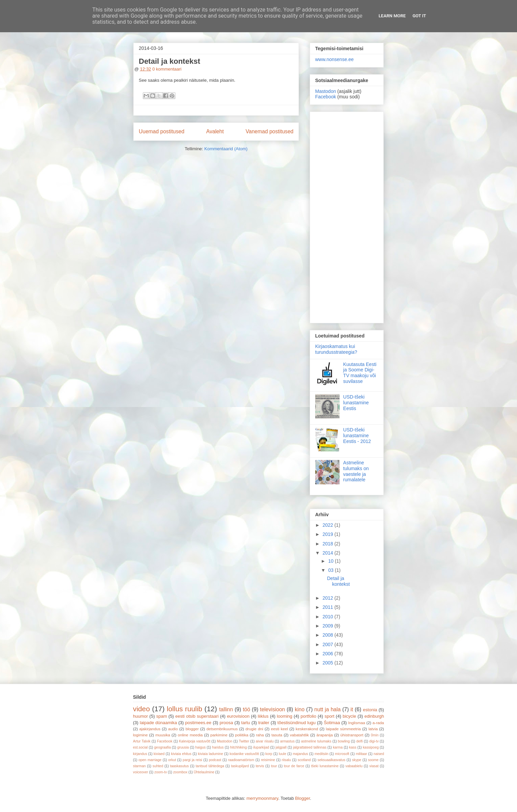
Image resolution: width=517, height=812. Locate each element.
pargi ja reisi (193, 760)
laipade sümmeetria (343, 729)
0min (375, 735)
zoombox (180, 772)
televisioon (272, 709)
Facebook (325, 97)
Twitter (244, 741)
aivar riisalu (265, 741)
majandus (300, 754)
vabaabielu (354, 766)
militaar (362, 754)
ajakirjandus (150, 729)
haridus (218, 747)
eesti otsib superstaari (197, 716)
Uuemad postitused (161, 131)
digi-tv (374, 741)
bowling (344, 741)
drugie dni (254, 729)
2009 (329, 626)
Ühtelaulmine (204, 772)
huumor (140, 716)
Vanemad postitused (270, 131)
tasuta (277, 735)
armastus (288, 741)
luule (283, 754)
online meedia (190, 735)
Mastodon (325, 91)
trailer (264, 723)
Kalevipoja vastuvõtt (195, 741)
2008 (329, 635)
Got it (419, 16)
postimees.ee (198, 723)
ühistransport (352, 735)
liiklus (263, 716)
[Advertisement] (347, 216)
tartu (246, 723)
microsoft (342, 754)
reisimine (268, 760)
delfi (359, 741)
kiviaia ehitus (181, 754)
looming (285, 716)
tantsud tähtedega (210, 766)
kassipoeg (371, 747)
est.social (140, 747)
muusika (163, 735)
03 (331, 570)
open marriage (150, 760)
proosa (226, 723)
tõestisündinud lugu (297, 723)
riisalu (286, 760)
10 (331, 561)
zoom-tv (161, 772)
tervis (260, 766)
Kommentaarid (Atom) (226, 149)
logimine (140, 735)
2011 (329, 607)
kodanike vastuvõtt (244, 754)
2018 (329, 544)
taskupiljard (240, 766)
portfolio (308, 716)
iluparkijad (261, 747)
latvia (373, 729)
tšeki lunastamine (325, 766)
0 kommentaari (167, 69)
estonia (370, 710)
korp (269, 754)
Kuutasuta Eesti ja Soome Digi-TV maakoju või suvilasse (360, 373)
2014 (329, 553)
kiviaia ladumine (210, 754)
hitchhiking (238, 747)
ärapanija (325, 735)
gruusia (183, 747)
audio (173, 729)
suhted (158, 766)
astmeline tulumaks (316, 741)
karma (338, 747)
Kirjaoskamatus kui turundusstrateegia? (336, 349)
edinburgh (374, 716)
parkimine (219, 735)
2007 (329, 644)
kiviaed (159, 754)
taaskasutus (179, 766)
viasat (374, 766)
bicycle (349, 716)
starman (139, 766)
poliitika (242, 735)
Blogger (303, 798)
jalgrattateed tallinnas (310, 747)
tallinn (226, 709)
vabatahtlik (300, 735)
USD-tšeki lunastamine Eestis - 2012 (357, 436)
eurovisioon (238, 716)
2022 (329, 525)
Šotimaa (332, 723)
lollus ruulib (185, 709)
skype (357, 760)
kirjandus (140, 754)
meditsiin (321, 754)
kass (353, 747)
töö (247, 709)
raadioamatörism (241, 760)
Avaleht (215, 131)
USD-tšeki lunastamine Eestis (356, 403)
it (352, 709)
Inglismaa (357, 723)
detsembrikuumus (222, 729)
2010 (329, 617)
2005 (329, 663)
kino (300, 709)
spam (162, 716)
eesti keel (280, 729)
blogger (192, 729)
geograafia (162, 747)
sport (330, 716)
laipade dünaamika (158, 723)
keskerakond (307, 729)
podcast (215, 760)
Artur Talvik (142, 741)
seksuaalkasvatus (331, 760)
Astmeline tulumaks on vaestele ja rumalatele (356, 471)
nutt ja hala (328, 709)
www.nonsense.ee (334, 59)
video (141, 709)
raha (260, 735)
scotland (304, 760)
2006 (329, 654)
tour (274, 766)
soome (373, 760)
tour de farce (294, 766)
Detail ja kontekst (169, 61)
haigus (201, 747)
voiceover (140, 772)
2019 (329, 534)
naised (379, 754)
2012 (329, 598)
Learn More (392, 16)
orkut (172, 760)
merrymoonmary (262, 798)
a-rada (378, 723)
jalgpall (281, 747)
